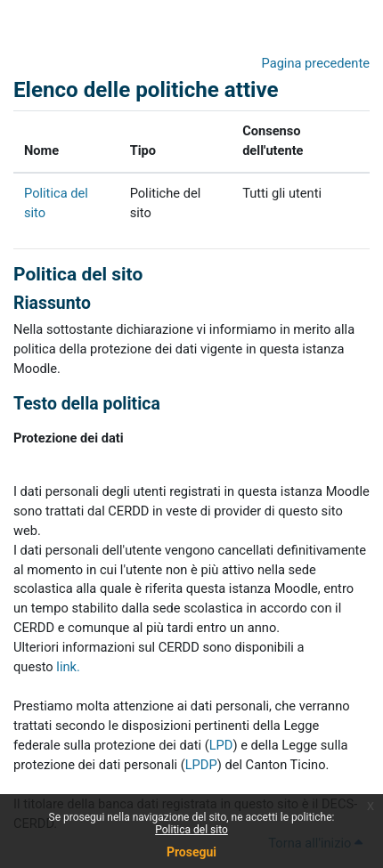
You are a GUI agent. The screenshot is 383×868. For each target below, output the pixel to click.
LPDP (201, 765)
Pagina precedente (316, 63)
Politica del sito (191, 830)
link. (68, 667)
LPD (221, 745)
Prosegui (191, 852)
